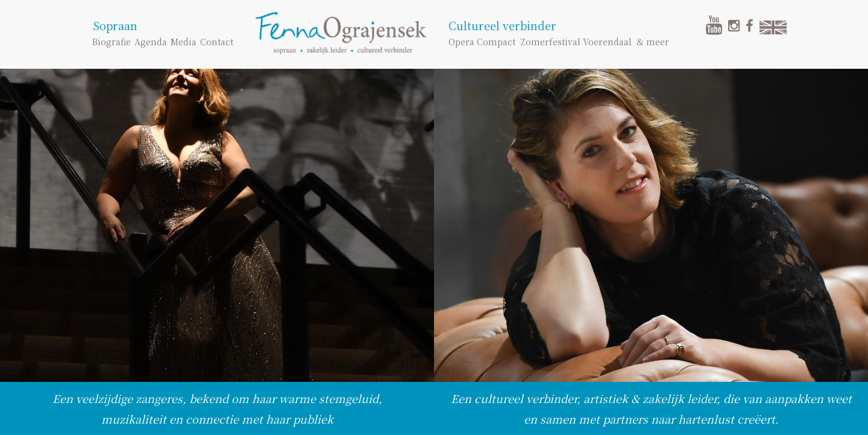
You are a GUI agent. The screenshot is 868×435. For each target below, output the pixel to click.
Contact (217, 42)
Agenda (151, 42)
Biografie (112, 42)
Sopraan (115, 25)
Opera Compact (482, 42)
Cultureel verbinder (502, 25)
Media (184, 42)
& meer (653, 42)
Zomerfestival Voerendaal (576, 42)
